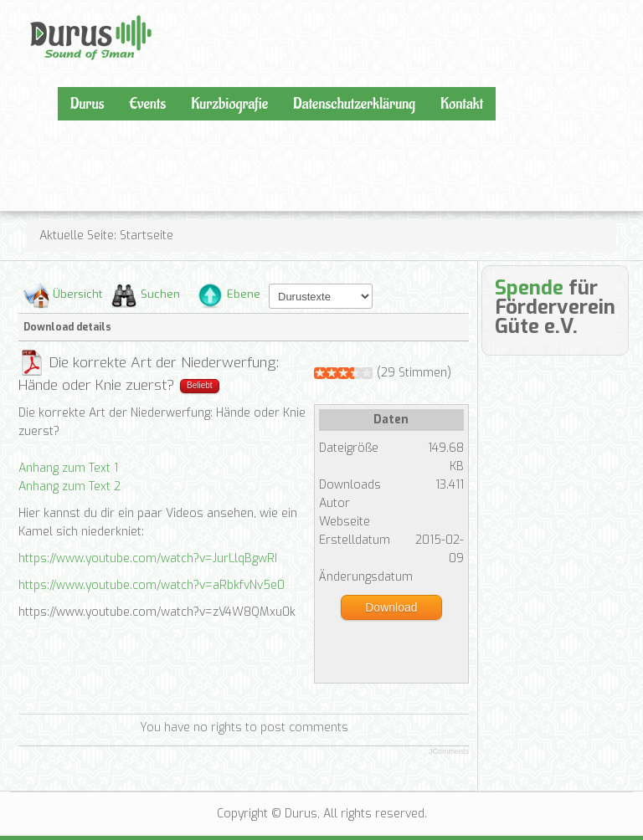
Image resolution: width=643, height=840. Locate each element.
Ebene (244, 294)
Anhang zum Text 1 (68, 468)
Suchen (160, 294)
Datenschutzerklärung (354, 104)
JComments (449, 751)
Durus (48, 13)
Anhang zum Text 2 (69, 487)
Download (391, 607)
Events (147, 104)
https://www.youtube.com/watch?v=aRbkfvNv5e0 (152, 585)
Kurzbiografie (229, 104)
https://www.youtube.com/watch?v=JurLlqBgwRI (148, 558)
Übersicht (77, 294)
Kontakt (462, 104)
